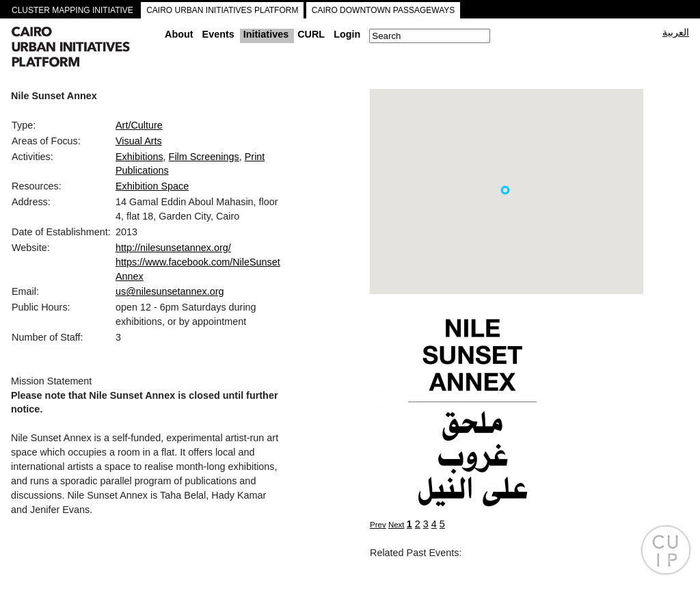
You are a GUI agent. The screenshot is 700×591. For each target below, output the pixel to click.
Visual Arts (139, 141)
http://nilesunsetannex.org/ (173, 248)
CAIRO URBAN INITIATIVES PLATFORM (222, 10)
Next (396, 525)
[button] (505, 190)
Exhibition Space (152, 186)
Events (218, 34)
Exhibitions (139, 157)
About (179, 34)
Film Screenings (204, 157)
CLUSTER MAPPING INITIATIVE (72, 10)
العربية (676, 32)
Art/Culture (139, 125)
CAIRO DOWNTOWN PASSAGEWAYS (383, 10)
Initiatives (266, 34)
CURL (311, 34)
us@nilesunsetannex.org (170, 291)
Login (347, 34)
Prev (378, 525)
